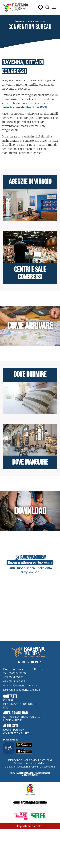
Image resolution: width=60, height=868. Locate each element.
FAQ (6, 708)
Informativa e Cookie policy (23, 760)
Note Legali (46, 760)
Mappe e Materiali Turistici (22, 717)
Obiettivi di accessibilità (17, 767)
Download (30, 511)
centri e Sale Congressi (30, 273)
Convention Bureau (17, 733)
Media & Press (13, 720)
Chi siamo (10, 700)
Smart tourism (14, 730)
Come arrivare (30, 326)
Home (19, 22)
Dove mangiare (30, 462)
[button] (47, 8)
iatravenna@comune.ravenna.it (22, 690)
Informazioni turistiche (20, 704)
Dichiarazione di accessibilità (29, 763)
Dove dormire (30, 375)
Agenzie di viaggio (30, 182)
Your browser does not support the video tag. (8, 625)
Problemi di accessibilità (43, 767)
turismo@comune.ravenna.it (20, 685)
